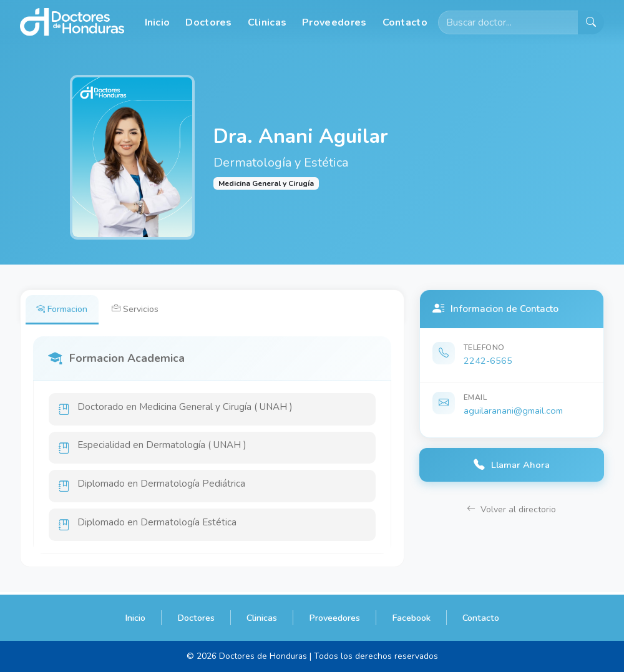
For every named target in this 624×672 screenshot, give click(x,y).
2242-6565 (488, 361)
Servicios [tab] (137, 309)
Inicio (158, 22)
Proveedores (334, 22)
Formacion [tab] (63, 309)
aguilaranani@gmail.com (513, 411)
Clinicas (267, 22)
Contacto (405, 22)
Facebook (411, 618)
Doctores (208, 22)
